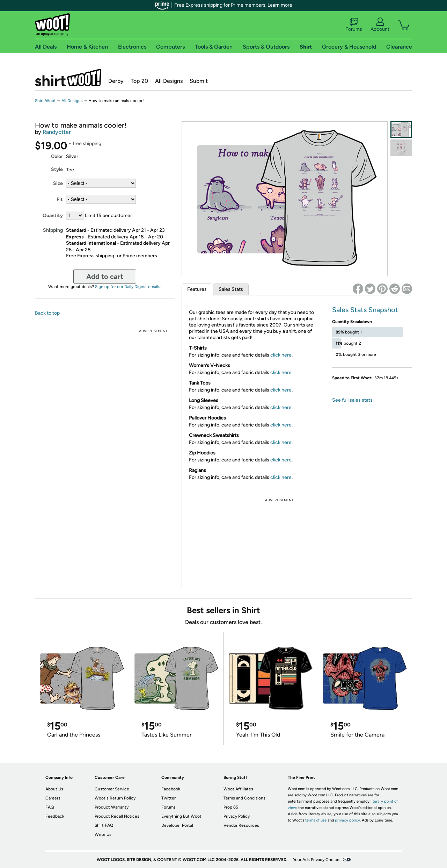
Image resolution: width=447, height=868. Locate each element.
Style (57, 169)
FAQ (50, 807)
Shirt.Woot (68, 78)
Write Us (103, 834)
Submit (199, 81)
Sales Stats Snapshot (365, 310)
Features (197, 289)
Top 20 (139, 81)
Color (57, 156)
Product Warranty (112, 807)
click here (281, 355)
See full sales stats (352, 400)
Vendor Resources (241, 825)
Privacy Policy (237, 816)
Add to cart (105, 277)
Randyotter (57, 132)
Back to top (47, 313)
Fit (60, 199)
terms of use (316, 820)
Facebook (171, 789)
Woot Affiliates (238, 789)
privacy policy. (348, 820)
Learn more (280, 5)
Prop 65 (231, 807)
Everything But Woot (181, 816)
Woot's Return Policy (115, 798)
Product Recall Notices (117, 816)
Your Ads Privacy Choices (317, 860)
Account (380, 25)
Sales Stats (231, 289)
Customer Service (112, 789)
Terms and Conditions (244, 798)
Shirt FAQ (104, 825)
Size (58, 183)
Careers (53, 798)
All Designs (169, 81)
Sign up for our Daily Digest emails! (128, 287)
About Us (54, 789)
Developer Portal (177, 825)
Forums (354, 25)
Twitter (168, 798)
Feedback (55, 816)
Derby (116, 81)
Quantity (53, 216)
